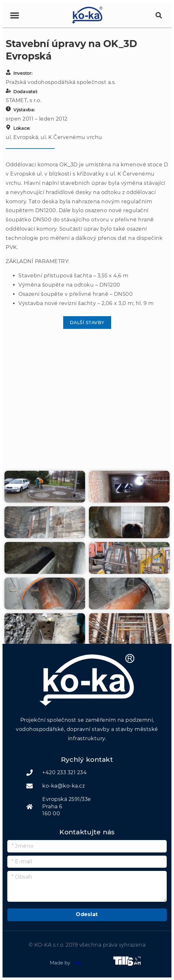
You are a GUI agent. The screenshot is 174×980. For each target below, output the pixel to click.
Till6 (76, 963)
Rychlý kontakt (87, 759)
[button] (23, 15)
